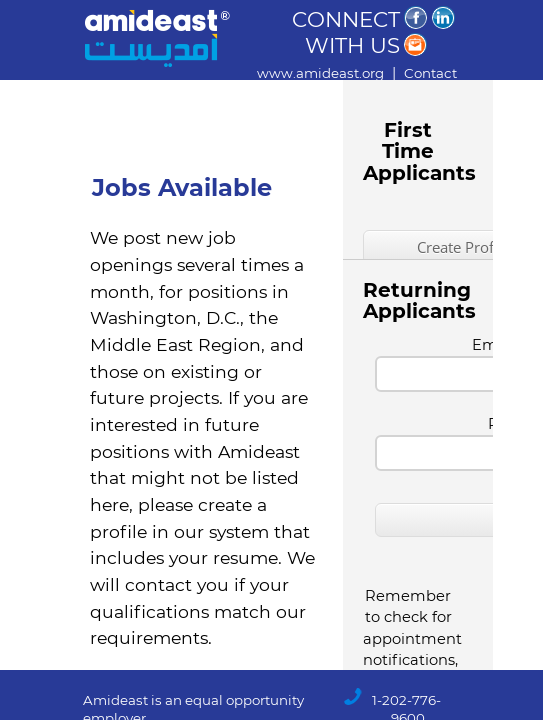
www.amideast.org (320, 73)
